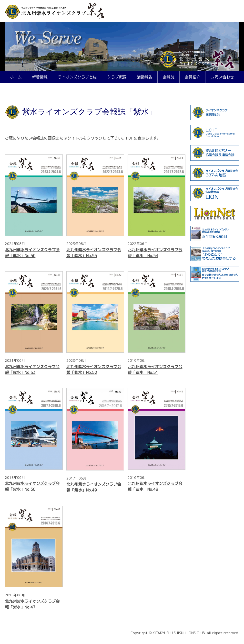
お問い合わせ (222, 77)
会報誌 (169, 77)
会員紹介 (193, 77)
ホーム (16, 77)
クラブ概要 (117, 77)
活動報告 (145, 77)
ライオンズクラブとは (77, 77)
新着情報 (40, 77)
